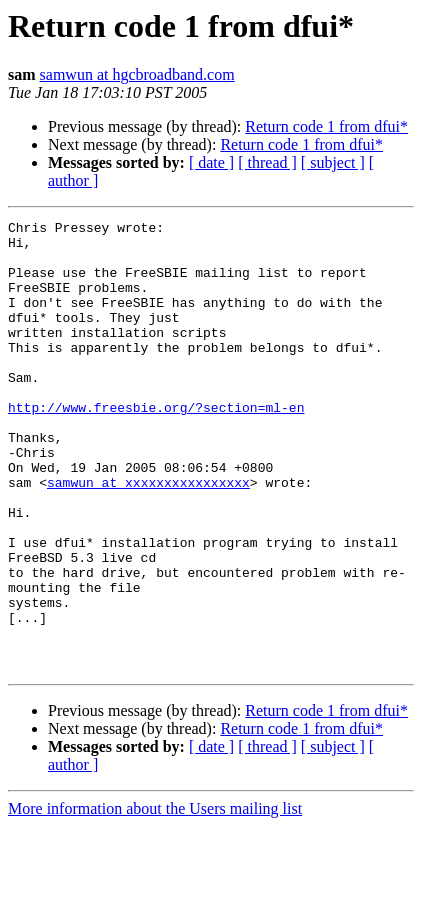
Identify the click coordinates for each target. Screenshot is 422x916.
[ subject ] (333, 162)
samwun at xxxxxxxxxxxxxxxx (148, 536)
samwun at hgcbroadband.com (137, 74)
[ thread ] (267, 162)
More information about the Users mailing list (155, 898)
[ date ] (211, 162)
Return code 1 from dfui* (326, 126)
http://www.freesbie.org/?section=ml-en (156, 446)
